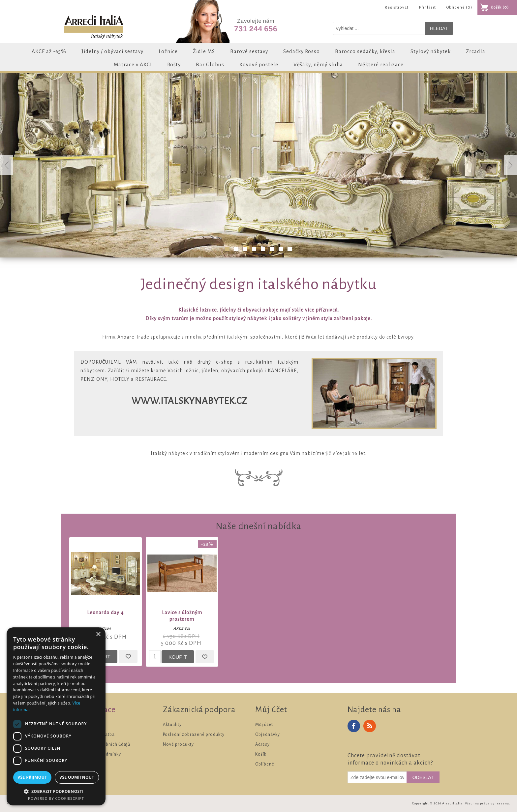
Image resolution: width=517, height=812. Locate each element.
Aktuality (172, 725)
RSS (370, 726)
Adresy (262, 744)
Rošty (174, 64)
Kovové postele (259, 64)
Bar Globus (210, 64)
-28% (207, 544)
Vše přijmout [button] (32, 777)
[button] (56, 791)
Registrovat (397, 7)
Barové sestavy (249, 51)
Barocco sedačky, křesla (365, 51)
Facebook (354, 726)
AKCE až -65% (49, 51)
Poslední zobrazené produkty (194, 735)
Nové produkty (178, 744)
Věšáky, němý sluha (318, 64)
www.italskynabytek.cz (189, 401)
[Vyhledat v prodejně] (379, 28)
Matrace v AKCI (133, 64)
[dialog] (56, 716)
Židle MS (204, 51)
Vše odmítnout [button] (77, 777)
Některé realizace (381, 64)
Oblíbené (265, 764)
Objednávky (268, 735)
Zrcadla (476, 51)
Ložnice (168, 51)
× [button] (98, 634)
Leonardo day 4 (105, 613)
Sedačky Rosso (302, 51)
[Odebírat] (377, 777)
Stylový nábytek (431, 51)
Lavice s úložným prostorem (182, 616)
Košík (261, 754)
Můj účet (264, 725)
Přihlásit (427, 7)
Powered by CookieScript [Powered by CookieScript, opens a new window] (56, 798)
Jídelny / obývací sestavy (112, 51)
